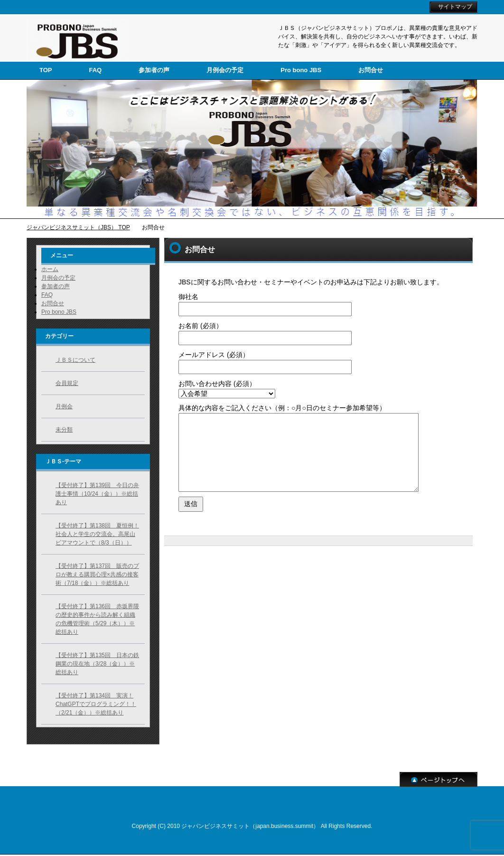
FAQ (47, 295)
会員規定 (67, 383)
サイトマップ (455, 7)
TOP (46, 70)
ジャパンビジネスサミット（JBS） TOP (78, 227)
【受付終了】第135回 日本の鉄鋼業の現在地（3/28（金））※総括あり (97, 664)
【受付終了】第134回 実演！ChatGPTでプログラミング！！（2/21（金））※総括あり (96, 704)
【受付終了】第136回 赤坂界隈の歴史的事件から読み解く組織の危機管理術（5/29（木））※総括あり (97, 619)
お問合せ (53, 303)
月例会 (64, 406)
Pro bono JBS (59, 312)
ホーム (50, 269)
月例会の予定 (58, 278)
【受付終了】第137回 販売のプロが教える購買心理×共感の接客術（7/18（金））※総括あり (97, 574)
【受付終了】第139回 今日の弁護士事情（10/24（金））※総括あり (97, 494)
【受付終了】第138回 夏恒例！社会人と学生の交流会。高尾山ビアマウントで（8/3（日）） (97, 534)
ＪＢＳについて (75, 360)
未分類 (64, 430)
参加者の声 (56, 286)
